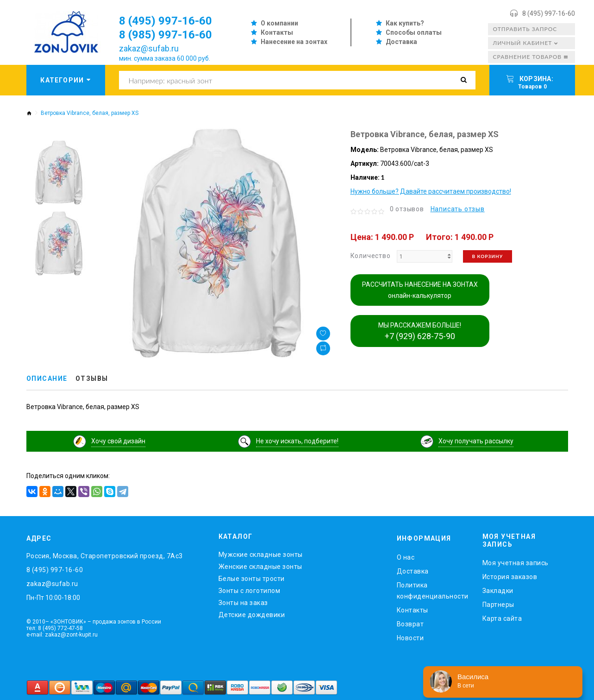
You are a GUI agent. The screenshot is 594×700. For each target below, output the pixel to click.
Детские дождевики (252, 615)
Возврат (410, 624)
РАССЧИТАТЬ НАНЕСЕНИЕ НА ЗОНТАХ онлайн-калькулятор (420, 290)
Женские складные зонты (260, 567)
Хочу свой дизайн (118, 441)
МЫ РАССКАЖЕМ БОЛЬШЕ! (420, 331)
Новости (410, 638)
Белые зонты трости (252, 579)
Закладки (498, 591)
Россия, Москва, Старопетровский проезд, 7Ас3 (105, 556)
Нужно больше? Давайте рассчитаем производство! (431, 191)
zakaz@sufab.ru (149, 48)
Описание (47, 378)
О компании (279, 23)
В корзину (488, 256)
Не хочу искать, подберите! (297, 441)
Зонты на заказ (243, 603)
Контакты (277, 32)
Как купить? (405, 23)
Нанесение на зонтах (294, 42)
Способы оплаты (414, 32)
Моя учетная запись (516, 563)
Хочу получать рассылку (476, 441)
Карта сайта (502, 618)
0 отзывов (407, 209)
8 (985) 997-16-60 (166, 35)
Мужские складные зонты (261, 555)
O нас (406, 557)
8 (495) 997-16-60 (549, 13)
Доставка (401, 42)
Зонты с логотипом (250, 591)
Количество (371, 256)
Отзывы (92, 378)
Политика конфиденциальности (433, 591)
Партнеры (498, 605)
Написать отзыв (458, 209)
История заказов (510, 577)
